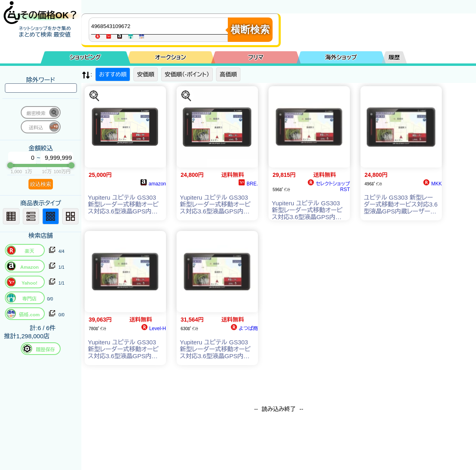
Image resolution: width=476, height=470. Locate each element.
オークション (170, 57)
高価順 (228, 74)
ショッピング (85, 57)
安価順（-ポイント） (187, 74)
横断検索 (250, 29)
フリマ (256, 57)
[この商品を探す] (94, 96)
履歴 (394, 57)
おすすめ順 (113, 74)
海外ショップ (341, 57)
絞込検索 (41, 184)
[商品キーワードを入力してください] (160, 26)
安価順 (146, 74)
